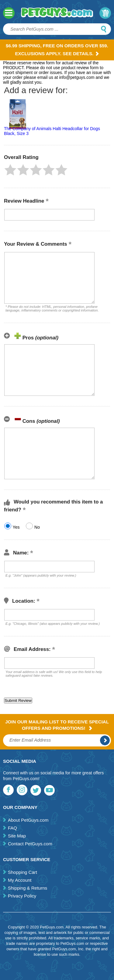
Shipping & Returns (28, 888)
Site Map (17, 836)
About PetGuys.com (28, 820)
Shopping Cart (22, 872)
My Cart (105, 13)
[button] (10, 170)
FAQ (12, 828)
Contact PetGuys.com (30, 844)
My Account (20, 880)
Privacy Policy (22, 896)
